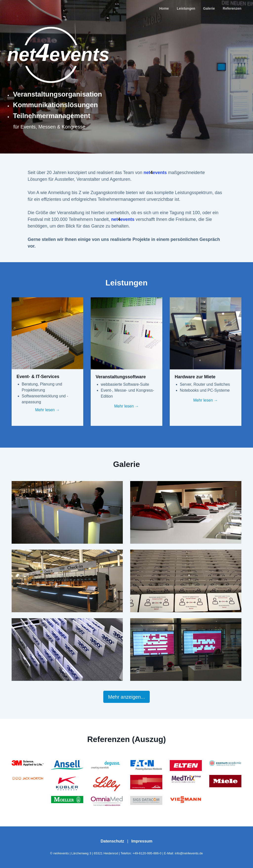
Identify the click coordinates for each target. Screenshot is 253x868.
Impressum (142, 841)
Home (164, 8)
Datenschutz (112, 841)
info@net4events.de (189, 853)
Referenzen (232, 8)
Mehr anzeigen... (127, 697)
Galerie (209, 8)
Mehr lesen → (47, 410)
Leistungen (186, 8)
